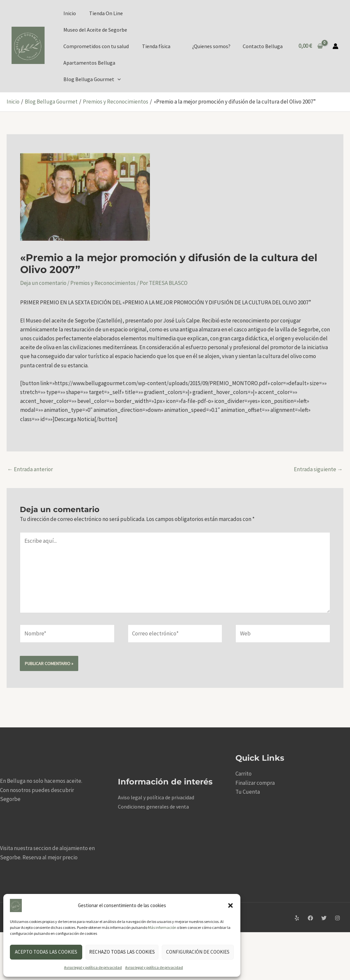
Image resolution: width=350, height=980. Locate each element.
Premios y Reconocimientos (103, 283)
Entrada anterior (30, 469)
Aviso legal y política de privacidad (93, 967)
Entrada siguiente (318, 469)
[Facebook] (310, 918)
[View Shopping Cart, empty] (311, 46)
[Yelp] (297, 918)
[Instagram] (337, 918)
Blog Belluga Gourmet (92, 79)
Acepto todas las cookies (46, 952)
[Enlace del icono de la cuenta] (335, 46)
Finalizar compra (255, 783)
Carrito (244, 774)
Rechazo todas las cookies (122, 952)
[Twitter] (324, 918)
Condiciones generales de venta (153, 807)
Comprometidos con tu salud (96, 46)
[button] (230, 905)
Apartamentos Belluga (89, 63)
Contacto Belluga (264, 46)
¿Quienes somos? (214, 46)
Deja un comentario (43, 283)
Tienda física (156, 46)
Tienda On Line (106, 13)
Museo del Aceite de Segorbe (95, 30)
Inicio (70, 13)
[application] (118, 79)
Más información (162, 927)
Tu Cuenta (248, 792)
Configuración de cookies (198, 952)
